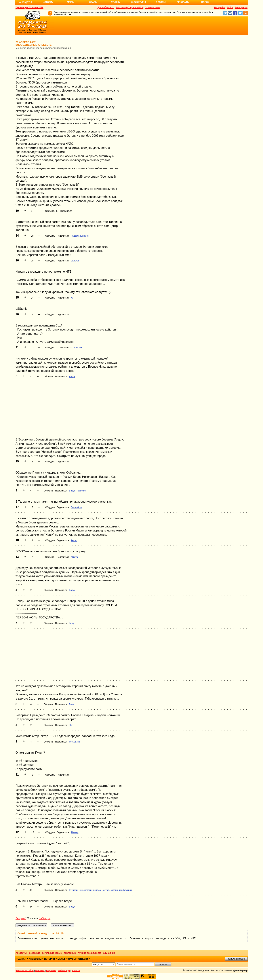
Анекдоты (26, 2)
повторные (70, 953)
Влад (72, 704)
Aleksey (75, 832)
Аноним (78, 348)
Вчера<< (21, 918)
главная (21, 959)
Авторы (161, 2)
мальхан (75, 261)
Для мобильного (106, 7)
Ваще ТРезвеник (78, 491)
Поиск (205, 2)
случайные (109, 953)
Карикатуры (138, 2)
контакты (40, 970)
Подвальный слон (80, 236)
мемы (61, 959)
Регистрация (241, 7)
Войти (230, 7)
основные (35, 953)
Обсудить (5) (52, 211)
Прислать (183, 2)
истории (50, 959)
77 (72, 298)
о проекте (51, 970)
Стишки (116, 2)
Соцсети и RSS (135, 7)
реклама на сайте (25, 970)
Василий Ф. (77, 507)
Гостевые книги (152, 7)
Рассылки (121, 7)
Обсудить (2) (52, 348)
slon (71, 725)
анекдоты (35, 959)
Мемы (71, 2)
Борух (72, 377)
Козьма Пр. (75, 742)
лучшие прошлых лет (89, 953)
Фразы (93, 2)
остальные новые (52, 953)
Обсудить (50, 236)
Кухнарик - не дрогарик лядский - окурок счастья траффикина (100, 890)
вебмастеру (64, 970)
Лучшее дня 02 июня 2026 (29, 7)
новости (76, 970)
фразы (72, 959)
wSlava (74, 557)
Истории (48, 2)
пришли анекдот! (236, 959)
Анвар (74, 540)
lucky (72, 623)
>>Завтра (45, 918)
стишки (83, 959)
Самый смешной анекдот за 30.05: (41, 934)
